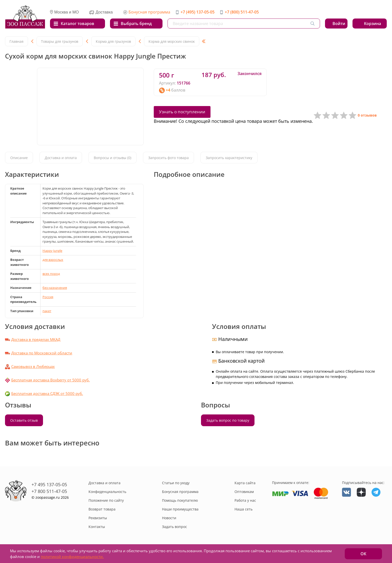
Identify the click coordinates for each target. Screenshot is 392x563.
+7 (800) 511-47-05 (242, 12)
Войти (339, 24)
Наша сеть (243, 509)
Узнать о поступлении (182, 112)
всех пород (51, 274)
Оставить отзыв (24, 420)
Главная (16, 41)
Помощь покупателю (180, 500)
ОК (363, 554)
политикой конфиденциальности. (72, 556)
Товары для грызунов (60, 41)
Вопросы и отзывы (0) (112, 158)
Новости (169, 518)
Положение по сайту (106, 500)
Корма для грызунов (113, 41)
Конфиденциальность (107, 492)
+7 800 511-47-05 (49, 491)
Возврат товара (102, 509)
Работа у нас (245, 500)
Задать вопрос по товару (228, 420)
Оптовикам (244, 492)
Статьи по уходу (176, 483)
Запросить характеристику (229, 158)
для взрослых (53, 260)
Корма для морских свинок (172, 41)
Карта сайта (245, 483)
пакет (47, 311)
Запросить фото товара (168, 158)
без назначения (55, 288)
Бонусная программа (149, 12)
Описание (19, 158)
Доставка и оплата (61, 158)
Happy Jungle (52, 251)
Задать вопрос (174, 527)
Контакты (97, 527)
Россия (48, 297)
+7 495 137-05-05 (49, 484)
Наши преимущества (180, 509)
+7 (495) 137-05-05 (197, 12)
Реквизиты (98, 518)
